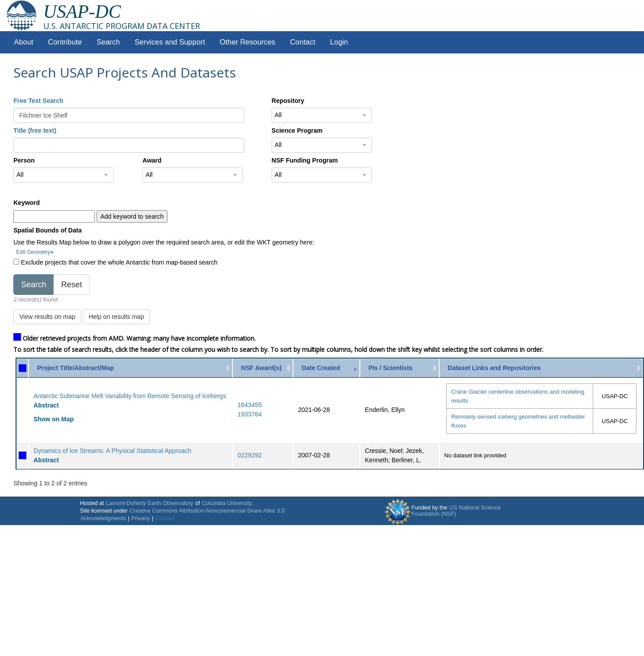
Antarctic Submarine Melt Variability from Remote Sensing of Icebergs (130, 396)
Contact (303, 42)
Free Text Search (38, 101)
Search (108, 42)
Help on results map (116, 317)
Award (152, 160)
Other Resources (247, 42)
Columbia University (227, 503)
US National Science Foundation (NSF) (456, 511)
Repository (288, 101)
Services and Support (170, 42)
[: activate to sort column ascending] (22, 368)
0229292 (250, 455)
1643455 (250, 405)
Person (24, 160)
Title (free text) (35, 130)
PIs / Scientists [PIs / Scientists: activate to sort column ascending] (390, 368)
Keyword (26, 203)
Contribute (65, 42)
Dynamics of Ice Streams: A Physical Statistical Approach (112, 451)
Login (339, 42)
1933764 (250, 414)
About (24, 42)
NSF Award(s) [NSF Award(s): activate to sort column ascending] (261, 368)
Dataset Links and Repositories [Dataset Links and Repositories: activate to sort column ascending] (494, 368)
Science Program (297, 130)
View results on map (47, 317)
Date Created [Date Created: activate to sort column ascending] (321, 368)
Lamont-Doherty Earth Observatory (150, 503)
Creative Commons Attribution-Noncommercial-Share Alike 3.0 (207, 511)
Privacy (141, 518)
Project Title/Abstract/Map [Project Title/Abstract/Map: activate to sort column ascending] (75, 368)
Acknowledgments (103, 518)
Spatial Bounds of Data (47, 230)
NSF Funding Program (305, 160)
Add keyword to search (132, 216)
